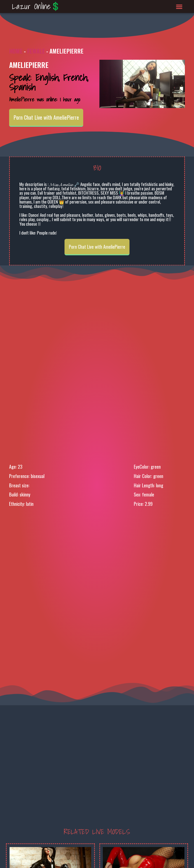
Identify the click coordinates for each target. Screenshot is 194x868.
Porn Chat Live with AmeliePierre (46, 117)
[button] (179, 6)
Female (36, 51)
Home (16, 51)
